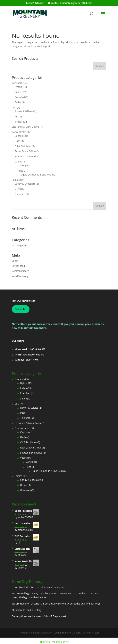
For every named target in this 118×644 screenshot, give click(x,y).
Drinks (18, 189)
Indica (18, 92)
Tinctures (20, 122)
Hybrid (18, 87)
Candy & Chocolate (25, 184)
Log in (15, 261)
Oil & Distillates (23, 146)
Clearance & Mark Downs (25, 127)
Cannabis (17, 83)
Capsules (20, 136)
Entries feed (18, 266)
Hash (17, 141)
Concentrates (19, 132)
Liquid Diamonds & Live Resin (37, 175)
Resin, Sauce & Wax (25, 151)
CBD (14, 107)
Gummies (20, 194)
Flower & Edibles (24, 111)
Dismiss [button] (74, 642)
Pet (16, 117)
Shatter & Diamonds (26, 157)
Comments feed (20, 271)
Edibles (16, 180)
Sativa (18, 102)
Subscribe (21, 309)
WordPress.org (20, 276)
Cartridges (23, 165)
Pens (20, 171)
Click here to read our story (27, 610)
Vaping (18, 162)
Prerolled (20, 97)
